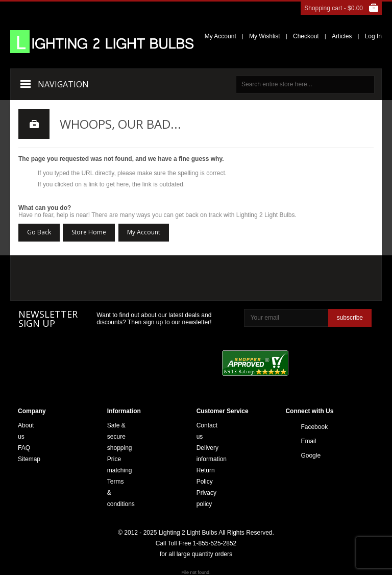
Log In (373, 36)
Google (304, 456)
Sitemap (29, 459)
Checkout (306, 36)
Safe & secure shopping (120, 437)
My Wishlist (265, 36)
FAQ (24, 448)
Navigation (63, 84)
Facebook (304, 427)
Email (304, 441)
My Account (220, 36)
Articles (342, 36)
